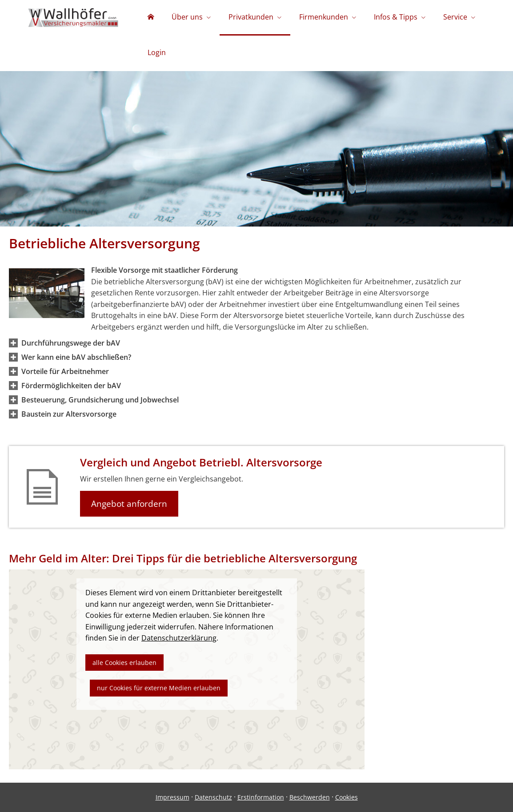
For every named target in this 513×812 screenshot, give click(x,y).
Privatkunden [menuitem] (251, 17)
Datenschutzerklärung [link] (179, 638)
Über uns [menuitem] (187, 17)
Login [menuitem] (157, 52)
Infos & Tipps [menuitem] (396, 17)
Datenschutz (213, 797)
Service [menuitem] (455, 17)
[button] (71, 343)
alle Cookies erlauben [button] (124, 663)
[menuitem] (151, 18)
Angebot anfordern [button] (129, 504)
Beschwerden (310, 797)
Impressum (172, 797)
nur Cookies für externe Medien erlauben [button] (159, 688)
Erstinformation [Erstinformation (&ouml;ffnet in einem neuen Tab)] (261, 797)
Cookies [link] (347, 797)
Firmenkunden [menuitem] (324, 17)
